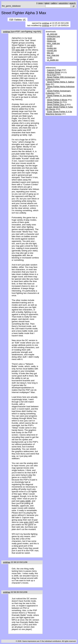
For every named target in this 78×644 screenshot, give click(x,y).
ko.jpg (50, 46)
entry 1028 (25, 501)
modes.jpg (52, 48)
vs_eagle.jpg (53, 60)
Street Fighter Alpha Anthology (61, 87)
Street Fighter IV (54, 102)
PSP (11, 19)
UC (24, 19)
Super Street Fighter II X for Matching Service (59, 113)
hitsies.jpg (51, 41)
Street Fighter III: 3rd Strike (59, 95)
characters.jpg (53, 36)
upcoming (63, 3)
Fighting (18, 19)
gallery (54, 3)
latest (47, 3)
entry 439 (20, 50)
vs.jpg (50, 58)
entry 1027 (29, 522)
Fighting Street (54, 72)
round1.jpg (52, 50)
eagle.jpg (51, 39)
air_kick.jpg (52, 34)
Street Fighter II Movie (57, 100)
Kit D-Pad (51, 75)
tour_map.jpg (53, 55)
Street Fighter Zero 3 (56, 104)
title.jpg (50, 53)
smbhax (46, 23)
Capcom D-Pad (54, 70)
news (40, 3)
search (72, 3)
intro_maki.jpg (53, 43)
